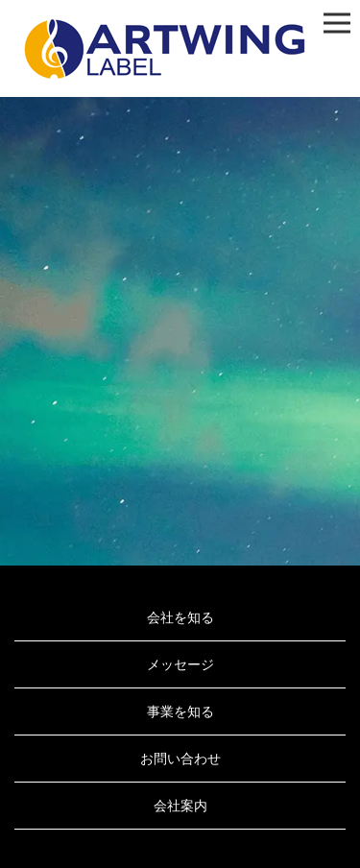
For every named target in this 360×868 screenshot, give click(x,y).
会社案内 (180, 806)
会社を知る (180, 617)
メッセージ (180, 664)
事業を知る (180, 711)
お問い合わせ (180, 759)
